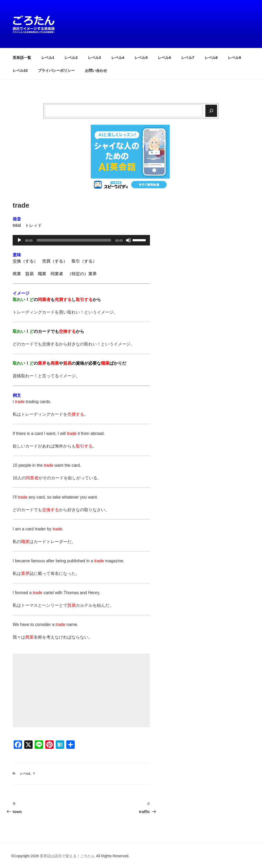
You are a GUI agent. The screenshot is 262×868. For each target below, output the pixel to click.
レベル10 (20, 71)
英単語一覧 (22, 58)
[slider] (74, 240)
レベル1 (48, 58)
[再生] (19, 240)
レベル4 (118, 58)
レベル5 (141, 58)
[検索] (211, 111)
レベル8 (211, 58)
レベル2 (71, 58)
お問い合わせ (96, 71)
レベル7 (188, 58)
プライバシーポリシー (56, 71)
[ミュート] (128, 240)
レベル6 (164, 58)
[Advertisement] (81, 690)
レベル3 (94, 58)
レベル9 (234, 58)
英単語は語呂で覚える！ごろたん (67, 856)
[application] (81, 240)
